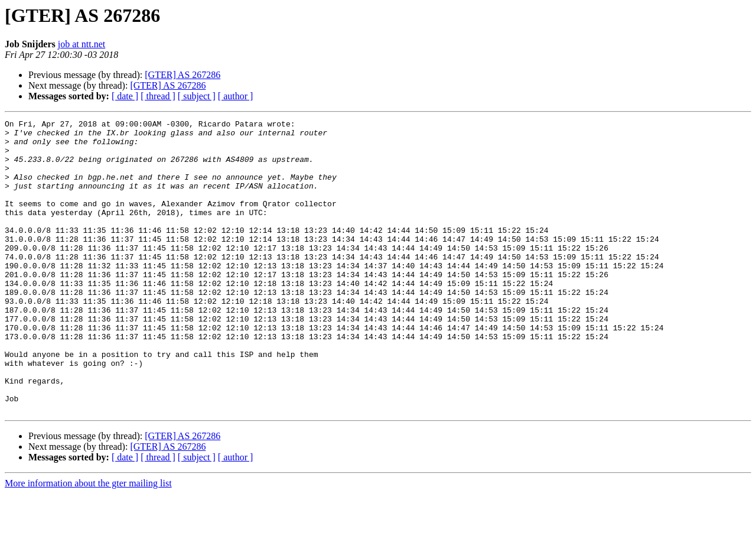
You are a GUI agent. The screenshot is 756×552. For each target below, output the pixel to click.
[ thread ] (158, 96)
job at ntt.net (82, 44)
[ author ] (236, 96)
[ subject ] (197, 96)
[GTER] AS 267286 (183, 75)
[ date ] (125, 96)
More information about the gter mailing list (88, 542)
